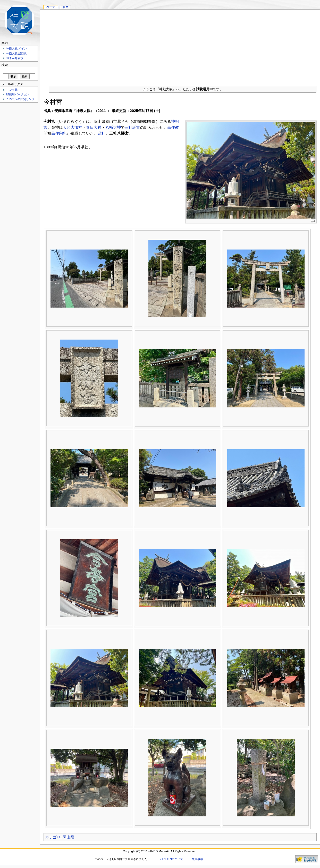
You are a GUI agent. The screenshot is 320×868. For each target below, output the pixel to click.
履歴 (65, 7)
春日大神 (94, 127)
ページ (51, 7)
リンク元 (12, 90)
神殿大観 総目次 (16, 53)
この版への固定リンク (20, 99)
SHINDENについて (171, 859)
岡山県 (68, 837)
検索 (5, 65)
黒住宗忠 (59, 133)
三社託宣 (132, 127)
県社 (102, 133)
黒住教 (173, 127)
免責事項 (197, 859)
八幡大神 (113, 127)
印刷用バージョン (18, 94)
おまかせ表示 (15, 58)
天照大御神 (73, 127)
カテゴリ (53, 837)
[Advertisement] (180, 46)
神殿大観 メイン (16, 49)
